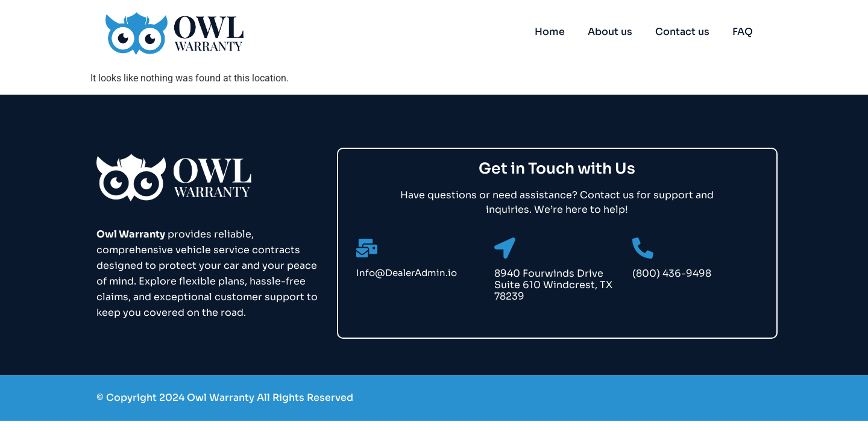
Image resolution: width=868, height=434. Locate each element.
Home (550, 32)
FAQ (743, 32)
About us (610, 32)
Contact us (682, 32)
